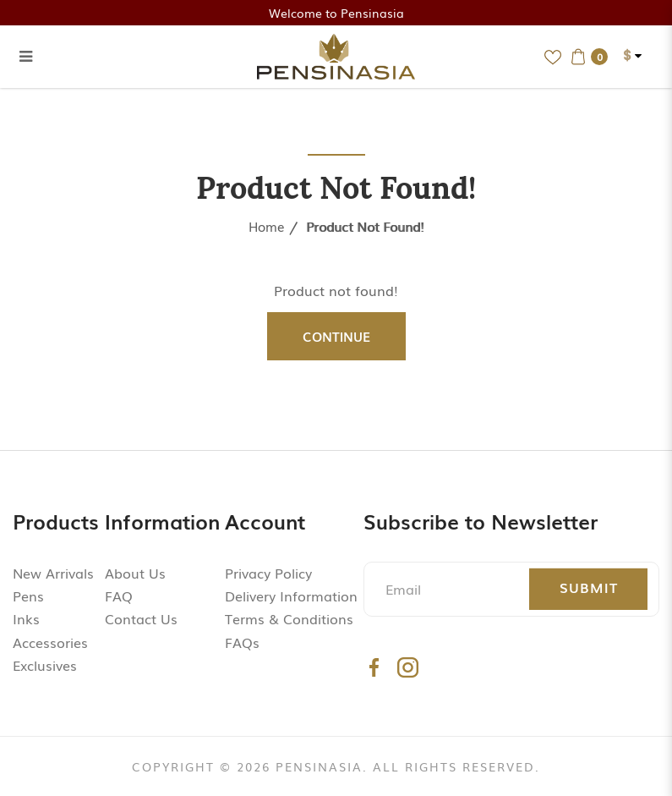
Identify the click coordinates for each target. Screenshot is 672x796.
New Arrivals (53, 573)
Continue (336, 336)
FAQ (119, 596)
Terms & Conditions (289, 618)
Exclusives (45, 665)
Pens (28, 596)
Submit (589, 587)
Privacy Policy (268, 573)
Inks (26, 618)
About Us (135, 573)
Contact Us (141, 618)
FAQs (242, 642)
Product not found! (365, 226)
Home (267, 226)
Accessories (50, 642)
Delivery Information (291, 596)
